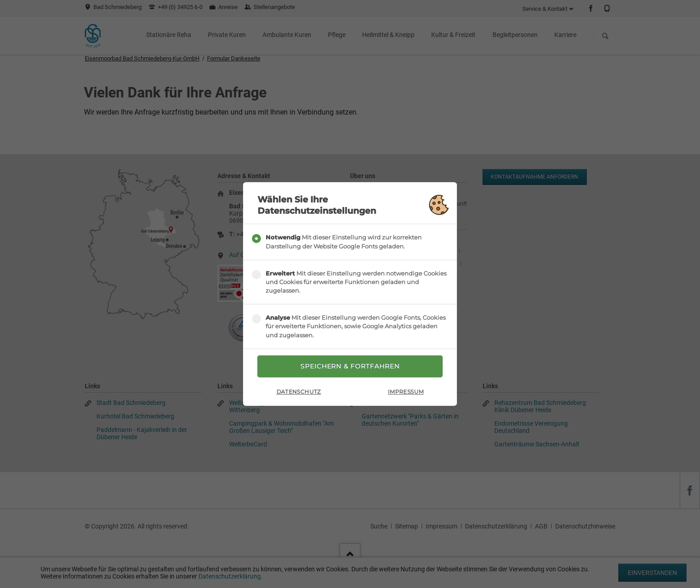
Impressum (406, 392)
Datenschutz (299, 392)
